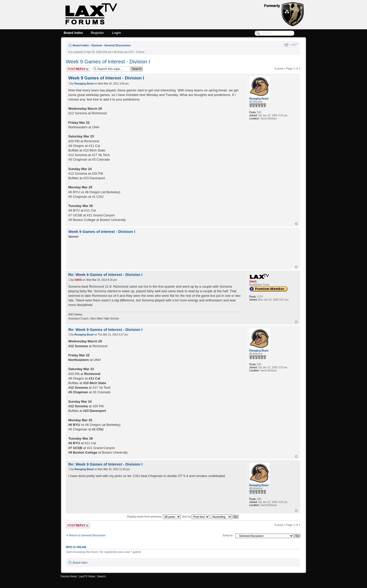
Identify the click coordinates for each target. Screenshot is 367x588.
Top (296, 224)
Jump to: (228, 535)
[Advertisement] (161, 253)
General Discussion (117, 45)
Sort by (196, 516)
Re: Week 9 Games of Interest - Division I (105, 275)
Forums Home (69, 576)
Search (101, 576)
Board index (73, 33)
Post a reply (78, 69)
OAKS (78, 280)
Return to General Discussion (87, 535)
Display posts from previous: (154, 516)
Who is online (76, 547)
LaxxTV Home (87, 576)
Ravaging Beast (84, 84)
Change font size (294, 44)
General (96, 45)
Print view (286, 44)
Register (97, 33)
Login (116, 33)
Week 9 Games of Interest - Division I (108, 62)
